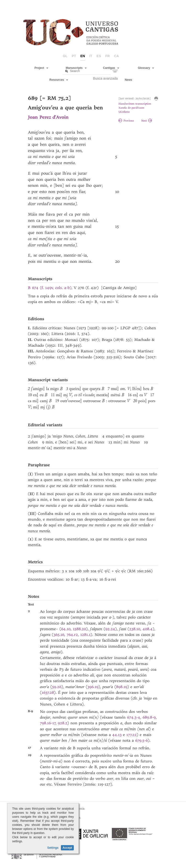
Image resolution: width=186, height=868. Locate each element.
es (99, 56)
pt (74, 56)
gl (65, 56)
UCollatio (124, 112)
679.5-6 (141, 740)
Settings (53, 848)
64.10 (66, 629)
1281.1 (85, 635)
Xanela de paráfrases (131, 108)
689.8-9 (149, 717)
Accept (67, 848)
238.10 (135, 629)
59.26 (57, 687)
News (128, 80)
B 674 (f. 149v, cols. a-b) (50, 288)
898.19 (122, 687)
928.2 (63, 723)
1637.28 (48, 693)
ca (117, 56)
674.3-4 (134, 717)
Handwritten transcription (135, 104)
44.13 (117, 735)
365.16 (59, 635)
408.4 (148, 629)
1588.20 (79, 629)
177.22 (131, 735)
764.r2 (72, 635)
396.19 (93, 687)
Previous (126, 121)
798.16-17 (48, 723)
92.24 (110, 629)
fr (108, 56)
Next (146, 121)
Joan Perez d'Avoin (48, 117)
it (91, 56)
